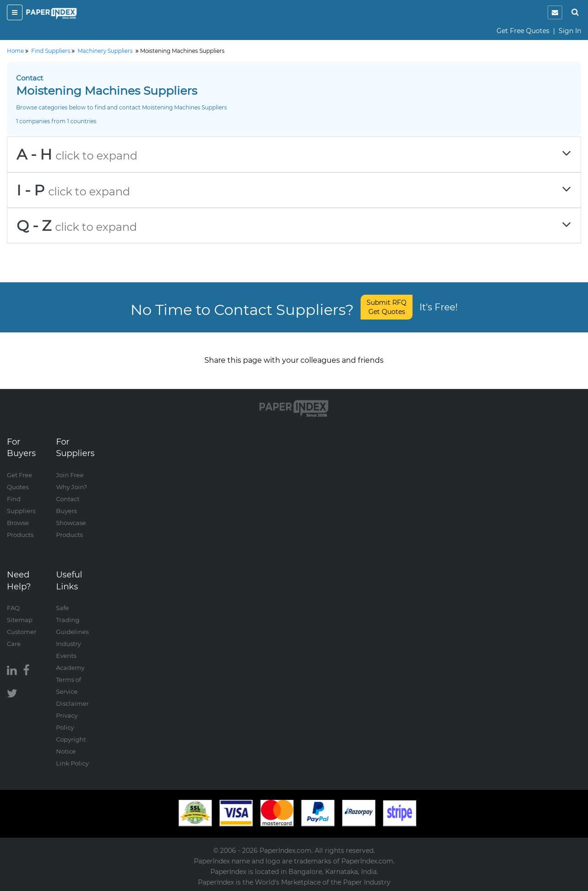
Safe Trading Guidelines (72, 620)
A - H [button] (294, 154)
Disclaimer (72, 703)
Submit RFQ (387, 307)
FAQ (13, 608)
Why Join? (71, 487)
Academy (70, 668)
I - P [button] (294, 190)
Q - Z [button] (294, 226)
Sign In (570, 31)
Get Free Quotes (523, 31)
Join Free (70, 475)
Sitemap (20, 620)
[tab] (294, 154)
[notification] (555, 12)
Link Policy (72, 763)
